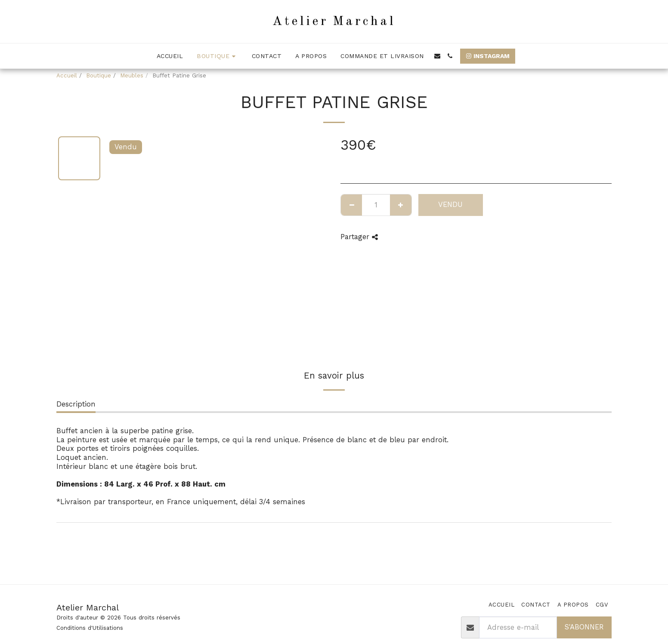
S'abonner (584, 627)
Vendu (450, 205)
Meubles (132, 75)
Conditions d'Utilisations (90, 628)
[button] (437, 56)
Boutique (99, 75)
